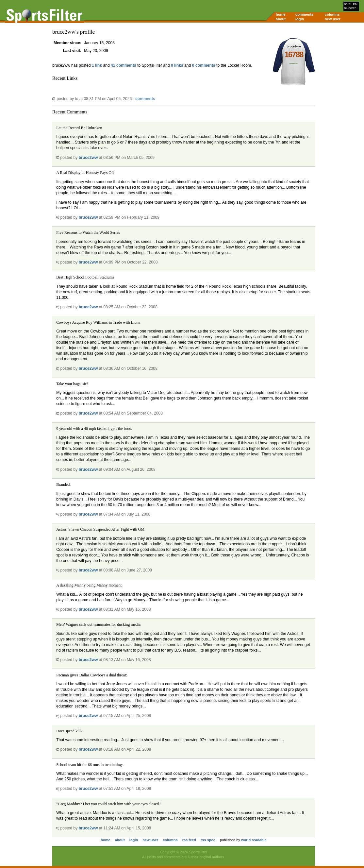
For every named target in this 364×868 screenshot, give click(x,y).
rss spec (208, 840)
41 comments (124, 65)
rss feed (189, 840)
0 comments (204, 65)
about (281, 19)
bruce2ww (88, 158)
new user (333, 19)
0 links (177, 65)
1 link (97, 65)
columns (332, 14)
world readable (254, 840)
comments (304, 14)
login (300, 19)
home (281, 14)
